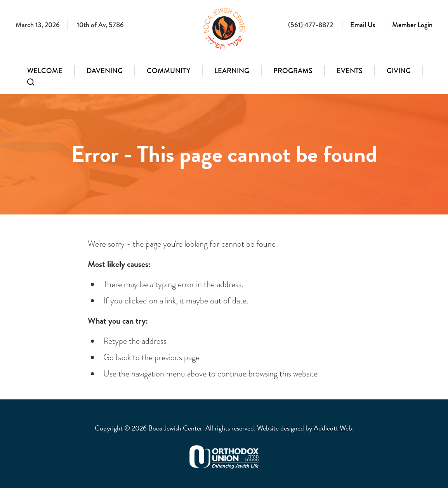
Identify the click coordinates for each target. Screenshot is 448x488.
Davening (105, 71)
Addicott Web (333, 428)
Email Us (363, 25)
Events (350, 71)
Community (168, 71)
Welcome (45, 71)
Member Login (412, 25)
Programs (293, 71)
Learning (232, 71)
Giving (399, 71)
